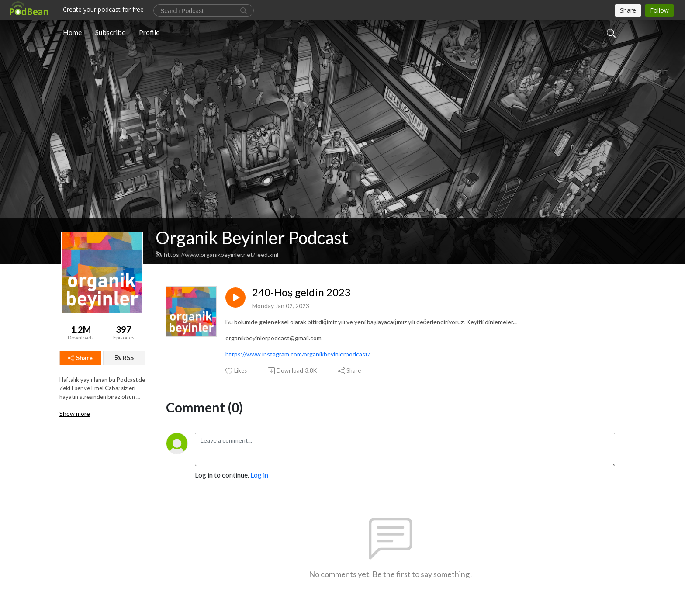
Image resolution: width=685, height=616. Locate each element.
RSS (124, 358)
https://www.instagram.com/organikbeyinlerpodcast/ (298, 354)
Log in (259, 475)
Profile (149, 32)
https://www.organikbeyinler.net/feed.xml (217, 254)
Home (72, 32)
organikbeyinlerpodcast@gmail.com (273, 338)
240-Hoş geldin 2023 (301, 292)
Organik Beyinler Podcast (252, 238)
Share (80, 358)
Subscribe (110, 32)
